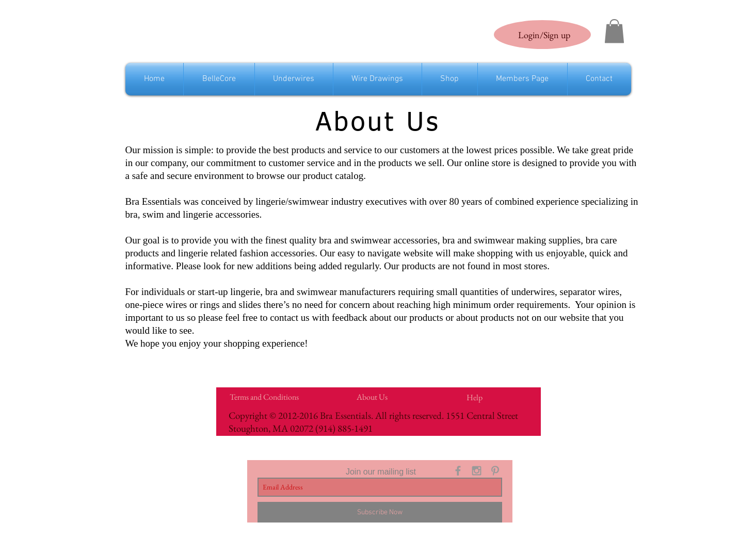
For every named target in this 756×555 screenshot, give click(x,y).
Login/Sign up (544, 35)
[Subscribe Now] (380, 512)
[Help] (475, 398)
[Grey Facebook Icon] (458, 471)
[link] (614, 31)
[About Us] (372, 397)
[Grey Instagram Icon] (477, 471)
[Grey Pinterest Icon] (495, 471)
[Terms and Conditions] (264, 397)
